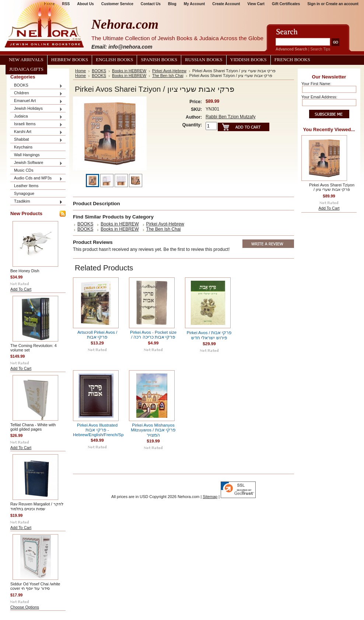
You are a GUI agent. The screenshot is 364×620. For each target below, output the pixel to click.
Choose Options (25, 607)
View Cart (256, 4)
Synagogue (24, 193)
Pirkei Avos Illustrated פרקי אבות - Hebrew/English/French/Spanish (103, 430)
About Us (85, 4)
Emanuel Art (36, 101)
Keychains (23, 147)
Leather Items (26, 186)
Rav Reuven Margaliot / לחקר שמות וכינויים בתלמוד (37, 506)
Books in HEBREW (129, 71)
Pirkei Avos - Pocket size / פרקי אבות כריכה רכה (153, 335)
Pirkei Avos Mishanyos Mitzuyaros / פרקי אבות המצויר (153, 430)
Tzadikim (36, 202)
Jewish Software (36, 163)
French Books (292, 60)
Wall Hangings (27, 155)
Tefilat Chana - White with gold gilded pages (33, 427)
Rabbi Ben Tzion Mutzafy (231, 117)
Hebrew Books (70, 60)
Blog (172, 4)
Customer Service (117, 4)
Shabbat (36, 140)
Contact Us (151, 4)
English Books (114, 60)
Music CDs (24, 170)
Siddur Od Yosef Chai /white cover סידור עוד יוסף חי (35, 586)
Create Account (226, 4)
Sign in (314, 4)
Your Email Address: (319, 97)
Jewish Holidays (36, 109)
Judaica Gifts (26, 69)
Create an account (342, 4)
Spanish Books (159, 60)
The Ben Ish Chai (168, 76)
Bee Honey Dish (25, 271)
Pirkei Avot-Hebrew (169, 71)
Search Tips (320, 49)
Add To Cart (21, 289)
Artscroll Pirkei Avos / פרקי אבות (97, 335)
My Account (195, 4)
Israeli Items (36, 124)
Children (36, 93)
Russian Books (204, 60)
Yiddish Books (248, 60)
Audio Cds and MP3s (36, 178)
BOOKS (36, 86)
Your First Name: (316, 84)
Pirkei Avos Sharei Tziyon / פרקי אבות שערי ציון (332, 187)
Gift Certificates (286, 4)
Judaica (36, 117)
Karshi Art (36, 132)
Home (80, 71)
